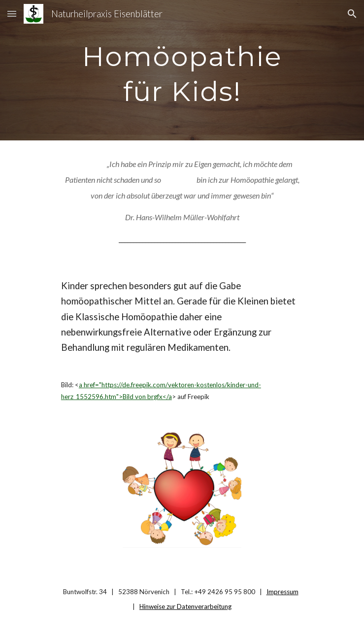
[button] (12, 14)
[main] (182, 70)
